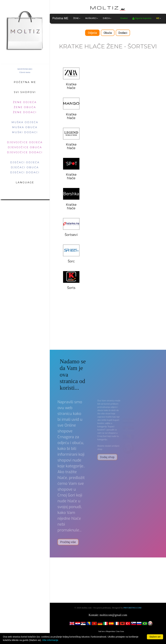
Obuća (108, 33)
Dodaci (123, 33)
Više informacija (50, 640)
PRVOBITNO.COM (132, 608)
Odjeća (92, 33)
